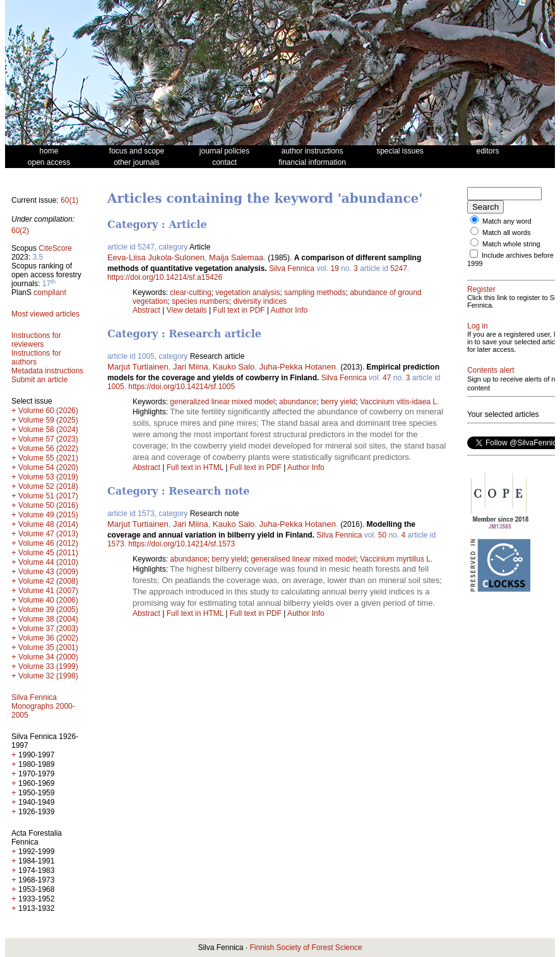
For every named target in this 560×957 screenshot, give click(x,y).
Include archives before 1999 (500, 259)
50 (382, 535)
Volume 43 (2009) (48, 572)
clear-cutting (190, 292)
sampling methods (315, 292)
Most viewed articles (45, 314)
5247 (399, 268)
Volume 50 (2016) (48, 505)
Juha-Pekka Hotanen (298, 367)
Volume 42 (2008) (48, 581)
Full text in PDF (239, 310)
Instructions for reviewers (36, 340)
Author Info (289, 310)
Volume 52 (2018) (48, 486)
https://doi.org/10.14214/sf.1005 (182, 387)
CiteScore (55, 248)
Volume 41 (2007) (48, 591)
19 (334, 268)
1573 (116, 544)
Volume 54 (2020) (48, 467)
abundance (298, 402)
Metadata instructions (47, 371)
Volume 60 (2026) (48, 411)
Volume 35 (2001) (48, 647)
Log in (478, 326)
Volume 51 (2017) (48, 496)
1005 (116, 387)
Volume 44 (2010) (48, 562)
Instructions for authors (36, 358)
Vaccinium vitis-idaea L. (399, 402)
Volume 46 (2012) (48, 543)
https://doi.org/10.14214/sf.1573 (182, 544)
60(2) (20, 231)
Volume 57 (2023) (48, 439)
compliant (50, 292)
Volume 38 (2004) (48, 619)
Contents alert (491, 378)
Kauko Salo (234, 367)
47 (387, 378)
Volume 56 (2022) (48, 448)
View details (188, 310)
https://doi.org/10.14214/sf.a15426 (165, 277)
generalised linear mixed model (303, 559)
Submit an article (39, 380)
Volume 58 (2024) (48, 430)
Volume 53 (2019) (48, 477)
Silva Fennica (292, 268)
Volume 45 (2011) (48, 553)
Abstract (146, 310)
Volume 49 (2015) (48, 515)
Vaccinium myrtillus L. (396, 559)
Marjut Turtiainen (138, 367)
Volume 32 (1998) (48, 676)
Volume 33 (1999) (48, 666)
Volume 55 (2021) (48, 458)
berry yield (338, 402)
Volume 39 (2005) (48, 610)
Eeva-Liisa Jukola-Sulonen (156, 257)
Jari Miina (191, 367)
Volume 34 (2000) (48, 657)
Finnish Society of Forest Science (306, 948)
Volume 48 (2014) (48, 524)
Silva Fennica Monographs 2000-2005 (43, 706)
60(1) (69, 200)
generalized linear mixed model (222, 402)
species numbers (200, 301)
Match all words (506, 232)
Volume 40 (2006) (48, 600)
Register (481, 289)
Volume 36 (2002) (48, 638)
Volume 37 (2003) (48, 629)
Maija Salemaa (236, 257)
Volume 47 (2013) (48, 534)
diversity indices (260, 301)
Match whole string (511, 244)
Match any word (507, 221)
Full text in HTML (196, 467)
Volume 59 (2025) (48, 420)
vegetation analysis (247, 292)
